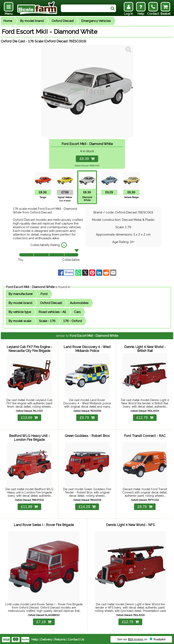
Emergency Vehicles (96, 21)
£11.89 (29, 506)
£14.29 (87, 506)
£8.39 (87, 159)
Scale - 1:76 (47, 321)
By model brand (32, 21)
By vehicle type (20, 312)
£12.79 (145, 417)
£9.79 (87, 417)
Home (8, 21)
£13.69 (29, 417)
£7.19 (44, 621)
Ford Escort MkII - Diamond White (30, 287)
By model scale (20, 321)
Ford (44, 294)
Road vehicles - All (52, 312)
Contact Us (76, 638)
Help (35, 638)
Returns (60, 638)
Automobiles (79, 303)
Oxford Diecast (63, 21)
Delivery (46, 638)
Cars (77, 312)
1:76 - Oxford (73, 321)
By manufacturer (21, 294)
